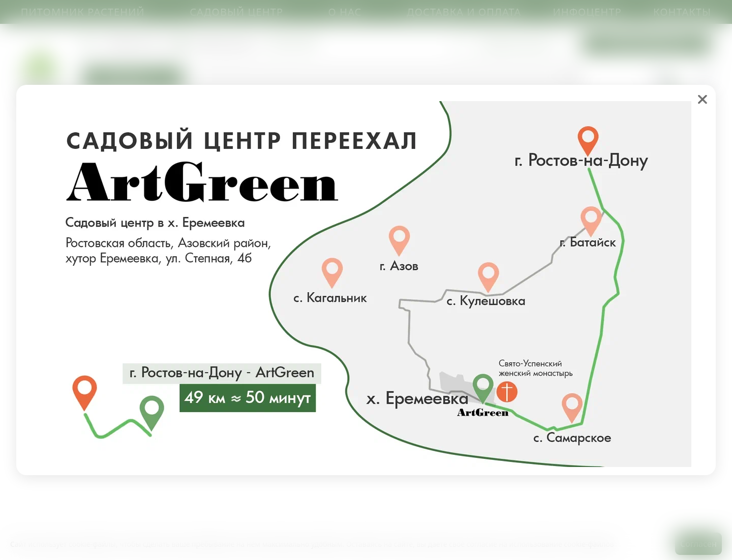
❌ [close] (703, 99)
